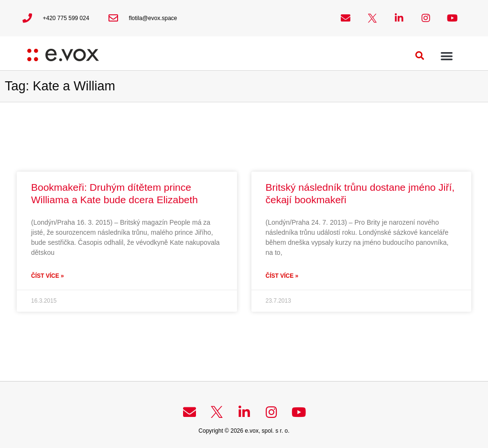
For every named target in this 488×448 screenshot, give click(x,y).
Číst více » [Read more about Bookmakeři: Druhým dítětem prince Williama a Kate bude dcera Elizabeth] (48, 276)
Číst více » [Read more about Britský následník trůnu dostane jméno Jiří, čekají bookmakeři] (282, 276)
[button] (419, 56)
